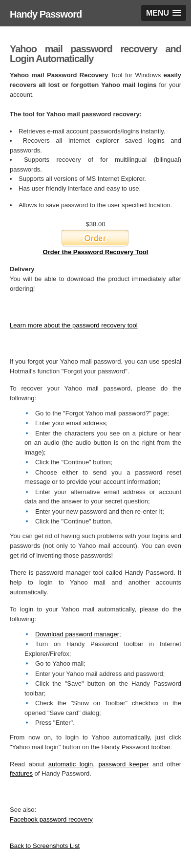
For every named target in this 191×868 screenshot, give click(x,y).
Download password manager (77, 634)
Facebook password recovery (51, 819)
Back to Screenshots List (45, 846)
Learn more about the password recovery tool (74, 325)
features (21, 773)
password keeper (123, 764)
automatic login (71, 764)
